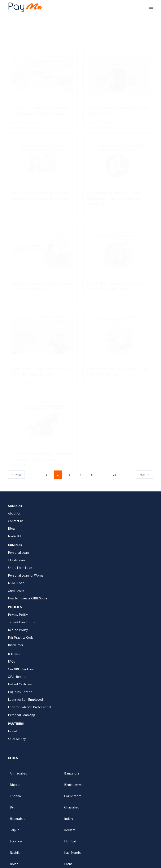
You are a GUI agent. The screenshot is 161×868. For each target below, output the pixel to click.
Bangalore (64, 779)
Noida (61, 835)
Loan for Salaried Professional (30, 713)
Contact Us (16, 526)
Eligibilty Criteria (20, 697)
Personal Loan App (21, 720)
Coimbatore (112, 790)
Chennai (63, 790)
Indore (15, 813)
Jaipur (61, 813)
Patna (108, 835)
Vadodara (64, 847)
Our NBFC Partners (21, 674)
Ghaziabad (64, 801)
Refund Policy (18, 635)
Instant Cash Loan (21, 690)
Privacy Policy (18, 620)
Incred (12, 736)
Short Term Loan (20, 573)
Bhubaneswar (20, 790)
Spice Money (17, 744)
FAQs (12, 667)
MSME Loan (16, 588)
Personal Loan (18, 558)
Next (144, 480)
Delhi (14, 801)
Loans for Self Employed (25, 705)
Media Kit (15, 541)
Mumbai (63, 824)
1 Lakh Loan (16, 566)
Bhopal (109, 779)
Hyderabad (111, 801)
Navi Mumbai (19, 835)
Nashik (108, 824)
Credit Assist (17, 596)
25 (115, 480)
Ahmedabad (19, 779)
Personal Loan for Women (27, 581)
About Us (14, 519)
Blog (11, 534)
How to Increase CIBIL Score (28, 604)
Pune (14, 847)
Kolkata (109, 813)
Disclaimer (16, 650)
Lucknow (16, 824)
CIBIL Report (17, 682)
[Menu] (151, 7)
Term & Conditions (21, 628)
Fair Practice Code (21, 643)
